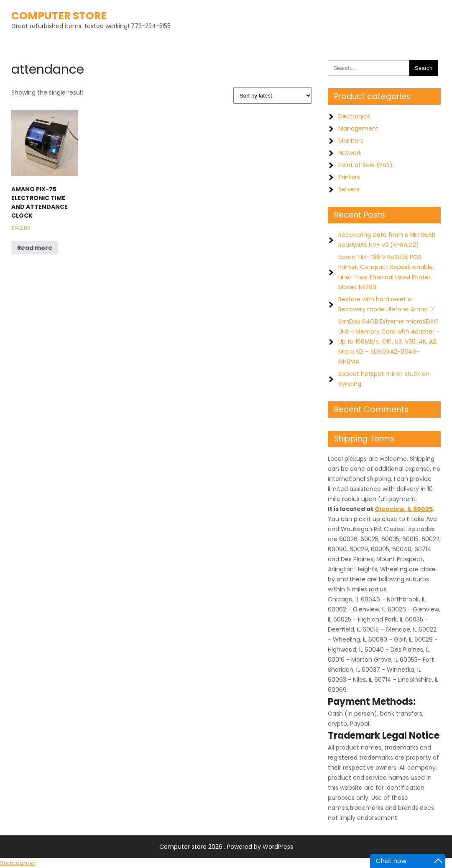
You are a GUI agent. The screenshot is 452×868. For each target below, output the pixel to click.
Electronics (354, 116)
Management (358, 128)
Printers (349, 177)
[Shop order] (273, 96)
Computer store (59, 16)
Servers (349, 189)
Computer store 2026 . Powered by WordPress (226, 847)
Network (350, 153)
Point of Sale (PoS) (365, 165)
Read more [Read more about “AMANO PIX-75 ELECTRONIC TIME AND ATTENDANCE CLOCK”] (35, 248)
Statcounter (18, 863)
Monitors (351, 141)
